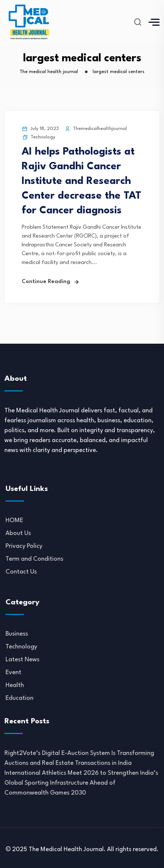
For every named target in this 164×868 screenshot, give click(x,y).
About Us (18, 533)
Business (17, 634)
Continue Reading (46, 282)
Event (13, 672)
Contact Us (21, 572)
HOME (14, 520)
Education (19, 698)
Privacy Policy (24, 546)
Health (15, 685)
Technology (43, 137)
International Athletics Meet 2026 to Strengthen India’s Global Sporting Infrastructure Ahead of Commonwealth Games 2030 (81, 783)
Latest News (22, 660)
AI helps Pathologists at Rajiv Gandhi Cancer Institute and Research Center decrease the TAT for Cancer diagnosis (81, 181)
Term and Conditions (34, 559)
